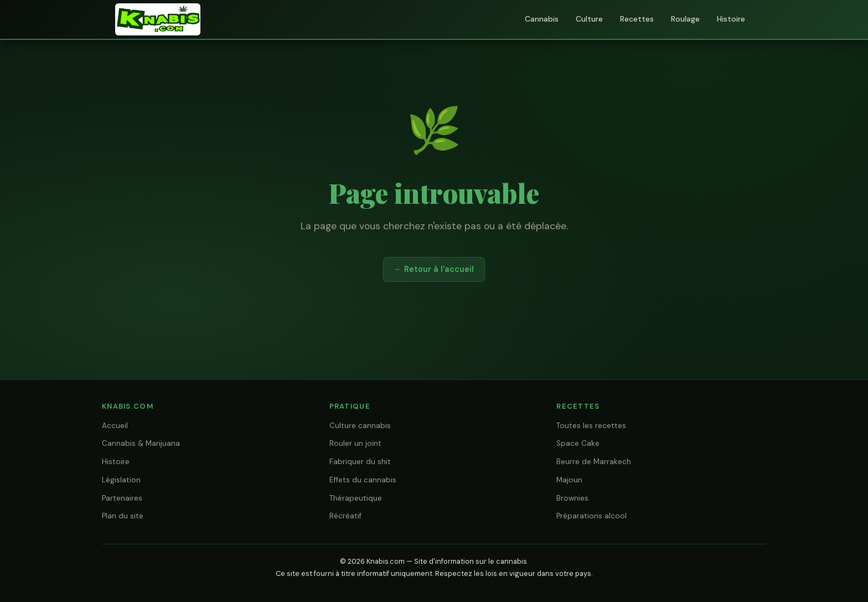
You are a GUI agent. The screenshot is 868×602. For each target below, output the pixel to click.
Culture (589, 19)
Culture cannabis (360, 426)
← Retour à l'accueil (434, 269)
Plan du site (123, 516)
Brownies (572, 498)
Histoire (731, 19)
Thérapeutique (356, 498)
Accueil (115, 426)
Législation (121, 480)
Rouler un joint (355, 443)
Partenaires (122, 498)
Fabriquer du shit (360, 462)
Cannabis (542, 19)
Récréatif (345, 516)
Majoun (569, 480)
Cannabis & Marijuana (141, 443)
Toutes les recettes (591, 426)
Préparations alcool (591, 516)
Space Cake (578, 443)
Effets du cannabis (363, 480)
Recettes (637, 19)
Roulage (685, 19)
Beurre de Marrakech (594, 462)
